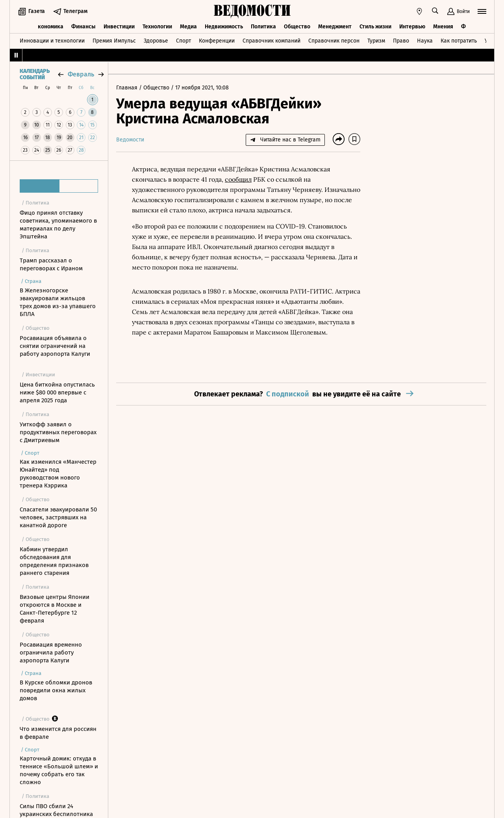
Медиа (188, 27)
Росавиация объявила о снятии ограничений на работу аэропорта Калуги (55, 346)
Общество (297, 27)
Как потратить (459, 41)
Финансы (83, 27)
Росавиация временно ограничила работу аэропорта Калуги (51, 653)
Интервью (412, 27)
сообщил (238, 179)
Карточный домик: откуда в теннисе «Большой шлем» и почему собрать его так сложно (59, 770)
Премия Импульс (114, 41)
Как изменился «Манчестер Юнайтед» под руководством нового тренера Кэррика (58, 474)
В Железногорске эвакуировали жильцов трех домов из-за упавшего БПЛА (58, 302)
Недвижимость (224, 27)
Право (401, 41)
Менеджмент (335, 27)
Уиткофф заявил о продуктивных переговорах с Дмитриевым (58, 432)
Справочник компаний (271, 41)
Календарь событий (35, 74)
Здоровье (156, 41)
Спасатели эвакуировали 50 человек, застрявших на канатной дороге (58, 517)
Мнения (443, 27)
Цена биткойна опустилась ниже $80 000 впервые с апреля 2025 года (57, 392)
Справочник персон (334, 41)
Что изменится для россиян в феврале (58, 733)
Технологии (157, 27)
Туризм (376, 41)
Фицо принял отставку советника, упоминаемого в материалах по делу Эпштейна (58, 225)
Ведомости (130, 140)
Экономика (49, 27)
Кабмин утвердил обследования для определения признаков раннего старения (54, 561)
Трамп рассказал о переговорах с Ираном (51, 264)
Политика (263, 27)
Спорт (183, 41)
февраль (81, 74)
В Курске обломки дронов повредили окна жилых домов (56, 690)
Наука (425, 41)
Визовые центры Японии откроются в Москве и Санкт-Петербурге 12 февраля (55, 609)
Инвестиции (119, 27)
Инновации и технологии (52, 41)
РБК (259, 179)
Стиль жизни (375, 27)
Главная (128, 88)
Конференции (217, 41)
